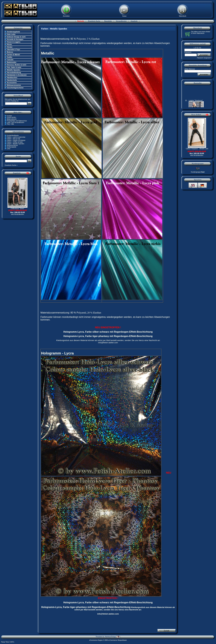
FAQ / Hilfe (10, 124)
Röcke (9, 44)
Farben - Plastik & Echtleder (16, 140)
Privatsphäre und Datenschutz (17, 121)
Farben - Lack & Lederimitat (16, 137)
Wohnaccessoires (14, 85)
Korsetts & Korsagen (15, 39)
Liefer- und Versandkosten (16, 122)
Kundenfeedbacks (13, 135)
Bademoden (12, 62)
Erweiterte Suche (94, 21)
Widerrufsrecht (12, 119)
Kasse (124, 16)
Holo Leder (11, 34)
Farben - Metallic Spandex (16, 144)
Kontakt (9, 116)
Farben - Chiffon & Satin (15, 142)
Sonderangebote (13, 32)
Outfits (10, 57)
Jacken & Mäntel (13, 55)
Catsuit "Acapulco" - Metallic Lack (197, 149)
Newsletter (108, 21)
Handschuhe (12, 80)
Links (8, 149)
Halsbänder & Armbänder (17, 75)
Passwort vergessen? (204, 58)
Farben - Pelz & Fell (13, 139)
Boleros (10, 52)
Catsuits (10, 60)
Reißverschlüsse (12, 145)
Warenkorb (183, 16)
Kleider (10, 47)
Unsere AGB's (11, 118)
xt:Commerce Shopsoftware (117, 640)
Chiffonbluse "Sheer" (18, 209)
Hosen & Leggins (14, 42)
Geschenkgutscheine (15, 88)
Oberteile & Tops (13, 50)
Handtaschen (12, 78)
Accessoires (12, 83)
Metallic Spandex (14, 70)
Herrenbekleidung (14, 72)
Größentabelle (11, 147)
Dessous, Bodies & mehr (17, 65)
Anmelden (66, 16)
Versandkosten (121, 21)
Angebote (134, 21)
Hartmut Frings (112, 637)
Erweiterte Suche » (11, 165)
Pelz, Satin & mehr (14, 67)
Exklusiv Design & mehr (16, 37)
